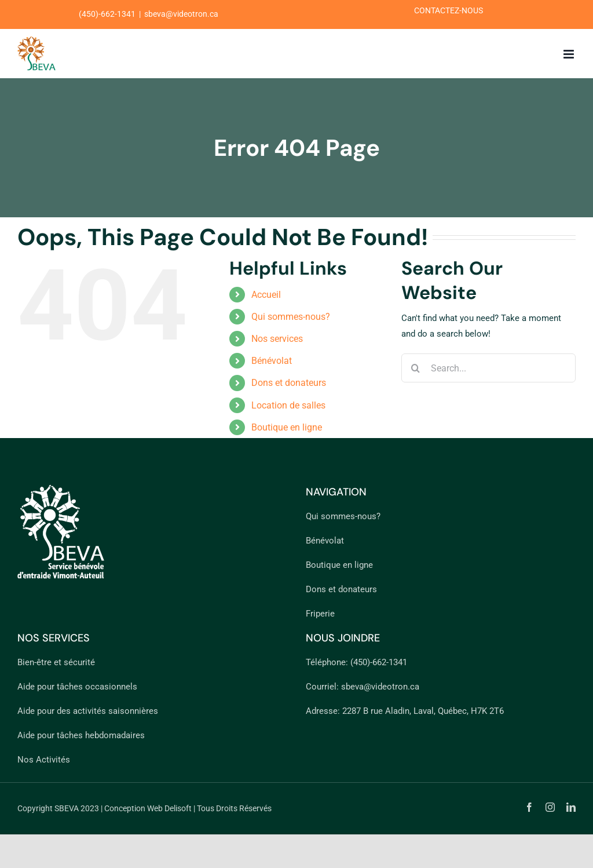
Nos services (277, 339)
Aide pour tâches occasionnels (77, 687)
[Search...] (488, 368)
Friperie (320, 614)
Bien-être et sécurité (56, 662)
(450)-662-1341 (379, 662)
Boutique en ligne (287, 427)
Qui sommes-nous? (291, 317)
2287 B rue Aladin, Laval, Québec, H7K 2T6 (423, 711)
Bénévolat (272, 361)
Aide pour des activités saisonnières (88, 711)
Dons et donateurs (289, 383)
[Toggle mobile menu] (570, 54)
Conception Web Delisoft (148, 808)
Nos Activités (44, 760)
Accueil (266, 295)
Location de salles (288, 405)
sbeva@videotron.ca (380, 687)
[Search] (416, 368)
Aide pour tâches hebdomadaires (81, 735)
